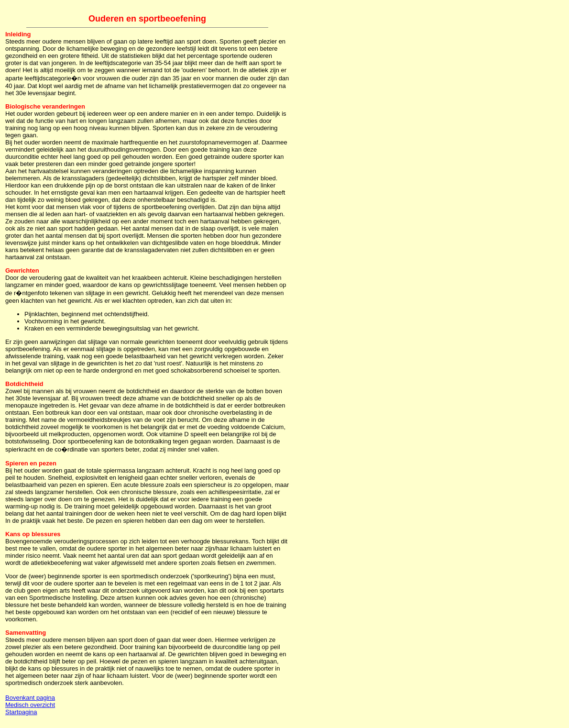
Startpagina (21, 712)
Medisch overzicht (30, 705)
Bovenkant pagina (30, 698)
